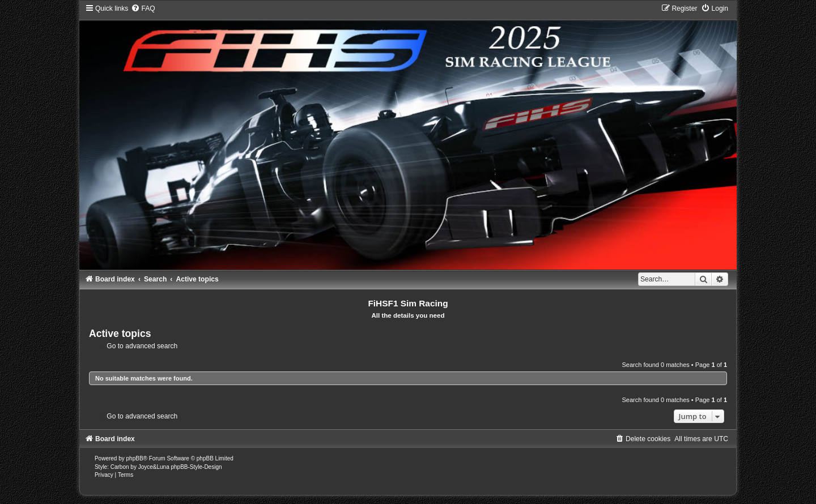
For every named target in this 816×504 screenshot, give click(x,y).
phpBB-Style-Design (196, 467)
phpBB (135, 458)
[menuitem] (143, 8)
